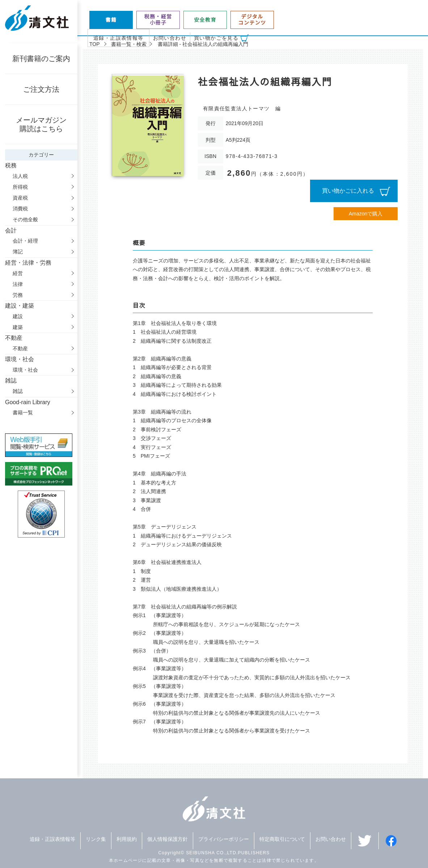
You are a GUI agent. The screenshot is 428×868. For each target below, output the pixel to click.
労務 (18, 295)
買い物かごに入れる (348, 191)
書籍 (111, 20)
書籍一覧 (23, 412)
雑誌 (18, 391)
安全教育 (205, 20)
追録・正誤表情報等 (118, 38)
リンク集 (96, 839)
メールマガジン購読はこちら (41, 124)
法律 (18, 284)
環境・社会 (25, 370)
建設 (18, 316)
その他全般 (25, 219)
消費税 (20, 209)
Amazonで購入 (366, 214)
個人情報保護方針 (168, 839)
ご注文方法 (41, 89)
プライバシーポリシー (224, 839)
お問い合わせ (170, 38)
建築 (18, 327)
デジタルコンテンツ (252, 20)
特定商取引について (282, 839)
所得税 (20, 187)
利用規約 (127, 839)
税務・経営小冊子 (158, 20)
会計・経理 (25, 241)
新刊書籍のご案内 (41, 59)
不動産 (20, 349)
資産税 (20, 198)
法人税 (20, 176)
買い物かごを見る (216, 38)
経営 (18, 273)
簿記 (18, 252)
